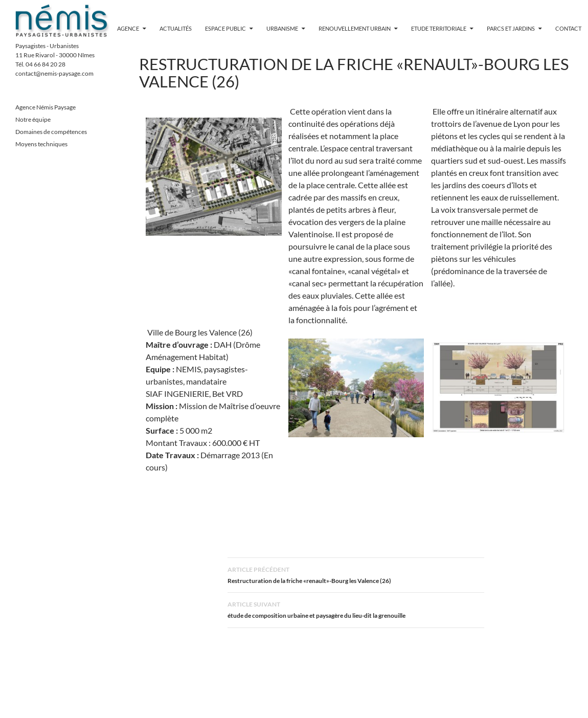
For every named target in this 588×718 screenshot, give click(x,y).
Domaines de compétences (51, 132)
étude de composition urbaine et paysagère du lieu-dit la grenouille (356, 609)
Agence (128, 28)
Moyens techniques (41, 144)
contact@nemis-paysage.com (54, 73)
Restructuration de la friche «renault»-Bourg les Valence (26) (356, 574)
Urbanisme (282, 28)
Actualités (176, 28)
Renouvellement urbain (355, 28)
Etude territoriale (439, 28)
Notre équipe (33, 119)
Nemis (63, 20)
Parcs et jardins (511, 28)
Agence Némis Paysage (46, 107)
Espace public (225, 28)
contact (568, 28)
